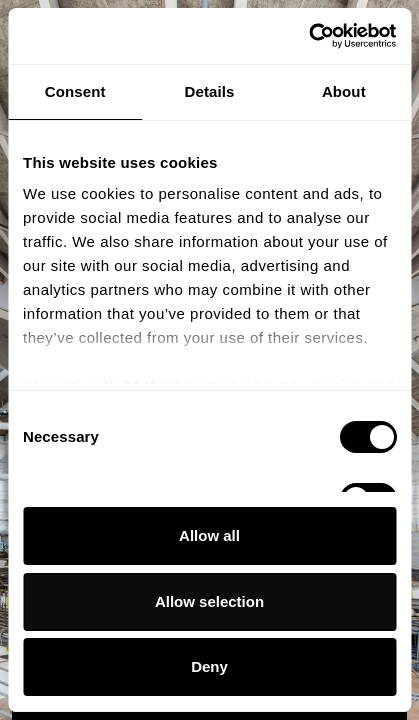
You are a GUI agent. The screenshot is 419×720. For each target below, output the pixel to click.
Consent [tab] (75, 91)
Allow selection (209, 601)
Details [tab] (210, 91)
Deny (209, 666)
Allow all (209, 535)
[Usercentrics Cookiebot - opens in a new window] (308, 36)
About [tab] (344, 91)
